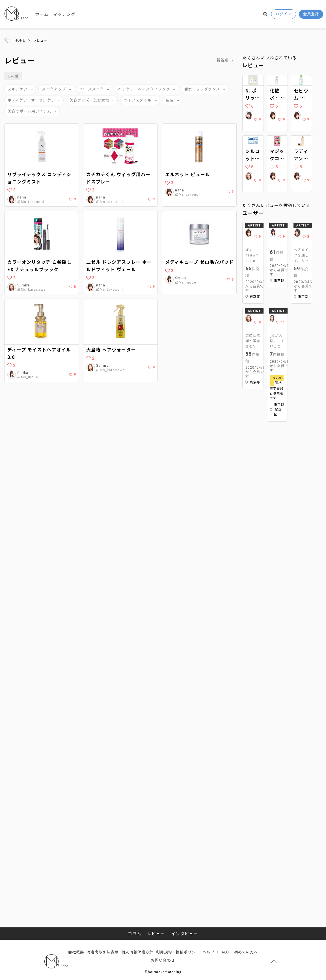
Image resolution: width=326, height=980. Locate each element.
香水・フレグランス (202, 89)
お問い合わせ (163, 960)
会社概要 (76, 952)
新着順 (223, 60)
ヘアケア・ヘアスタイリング (144, 89)
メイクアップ (54, 89)
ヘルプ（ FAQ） (217, 952)
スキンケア (18, 89)
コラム (135, 933)
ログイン (284, 14)
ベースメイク (92, 89)
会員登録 (311, 14)
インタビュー (185, 933)
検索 (265, 14)
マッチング (64, 14)
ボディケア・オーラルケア (31, 100)
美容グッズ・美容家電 (89, 100)
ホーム (42, 14)
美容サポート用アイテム (29, 111)
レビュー (156, 933)
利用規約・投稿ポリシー (178, 952)
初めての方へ (246, 952)
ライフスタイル (137, 100)
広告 (170, 100)
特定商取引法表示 (103, 952)
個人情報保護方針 (137, 952)
